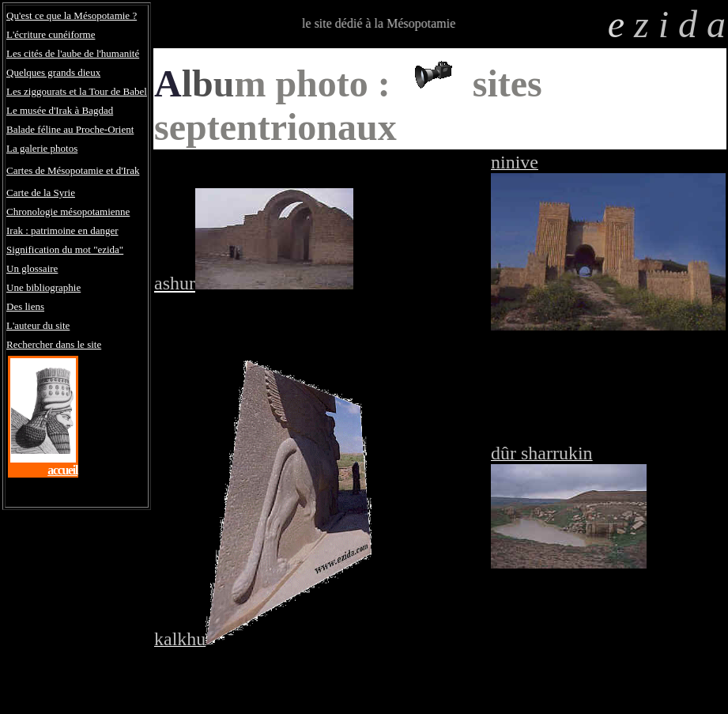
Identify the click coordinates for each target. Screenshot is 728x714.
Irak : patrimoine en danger (62, 230)
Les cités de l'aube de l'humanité (73, 53)
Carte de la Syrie (41, 193)
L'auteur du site (38, 325)
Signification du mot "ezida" (65, 249)
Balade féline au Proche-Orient (70, 129)
